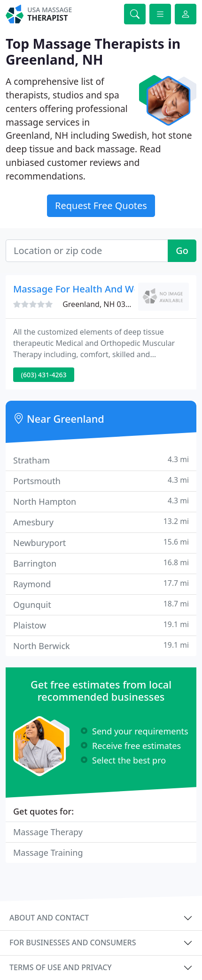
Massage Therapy (48, 832)
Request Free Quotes (101, 206)
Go (182, 251)
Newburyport (101, 542)
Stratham (101, 460)
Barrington (101, 563)
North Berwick (101, 646)
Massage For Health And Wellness (89, 289)
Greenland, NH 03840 (100, 304)
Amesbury (101, 522)
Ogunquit (101, 604)
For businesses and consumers (73, 943)
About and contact (49, 918)
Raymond (101, 584)
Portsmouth (101, 481)
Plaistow (101, 625)
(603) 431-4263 (44, 375)
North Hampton (101, 501)
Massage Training (48, 853)
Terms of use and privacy (61, 967)
